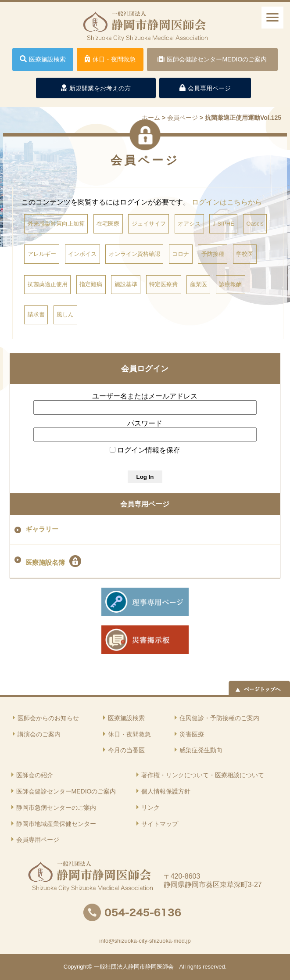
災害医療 (192, 734)
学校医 (245, 254)
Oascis (255, 224)
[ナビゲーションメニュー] (272, 18)
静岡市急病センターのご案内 (56, 808)
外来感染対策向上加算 (56, 224)
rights (194, 967)
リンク (150, 808)
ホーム (151, 118)
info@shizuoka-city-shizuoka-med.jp (145, 941)
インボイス (82, 254)
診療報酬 (230, 284)
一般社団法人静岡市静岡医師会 (134, 967)
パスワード (145, 423)
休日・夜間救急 (129, 734)
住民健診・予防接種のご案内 (219, 718)
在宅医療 (108, 224)
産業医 (199, 284)
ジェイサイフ (149, 224)
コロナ (181, 254)
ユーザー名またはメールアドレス (145, 396)
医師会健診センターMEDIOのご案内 (66, 791)
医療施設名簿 (53, 561)
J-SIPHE (224, 224)
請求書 (36, 314)
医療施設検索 (126, 718)
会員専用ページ (145, 504)
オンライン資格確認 (134, 254)
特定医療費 (163, 284)
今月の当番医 (126, 750)
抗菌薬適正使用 (48, 284)
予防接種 (213, 254)
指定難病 (91, 284)
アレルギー (42, 254)
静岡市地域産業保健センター (56, 824)
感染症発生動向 (201, 750)
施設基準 (126, 284)
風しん (65, 314)
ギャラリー (42, 529)
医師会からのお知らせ (48, 718)
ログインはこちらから (227, 202)
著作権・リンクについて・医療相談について (203, 775)
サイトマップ (160, 824)
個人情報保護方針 (166, 791)
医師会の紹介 (35, 775)
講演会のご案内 (39, 734)
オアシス (189, 224)
